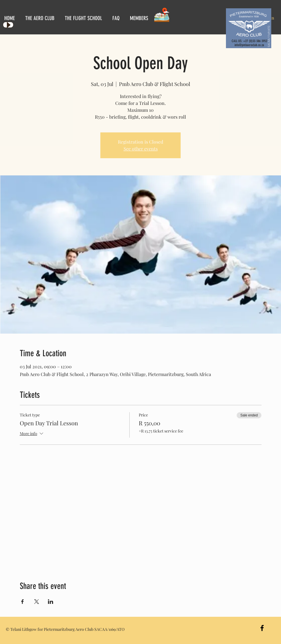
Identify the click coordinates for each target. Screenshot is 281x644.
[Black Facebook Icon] (262, 628)
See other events (141, 149)
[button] (41, 18)
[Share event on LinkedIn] (51, 602)
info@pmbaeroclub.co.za (249, 45)
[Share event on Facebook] (23, 602)
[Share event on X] (37, 602)
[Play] (8, 25)
